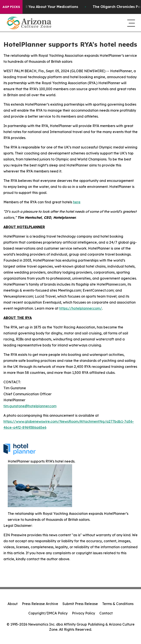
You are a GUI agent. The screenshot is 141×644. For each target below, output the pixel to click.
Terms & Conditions (118, 604)
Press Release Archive (40, 604)
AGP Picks (11, 7)
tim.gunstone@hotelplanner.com (30, 406)
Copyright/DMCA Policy (48, 613)
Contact (106, 613)
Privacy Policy (83, 613)
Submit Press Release (80, 604)
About (13, 604)
